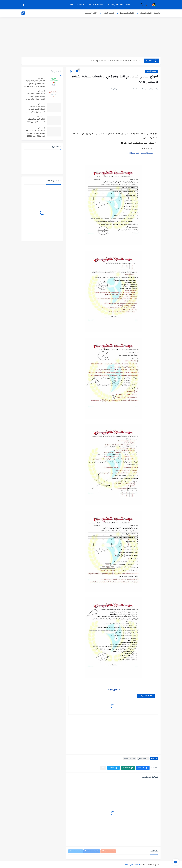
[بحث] (23, 13)
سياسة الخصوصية (77, 5)
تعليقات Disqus (76, 851)
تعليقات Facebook (92, 851)
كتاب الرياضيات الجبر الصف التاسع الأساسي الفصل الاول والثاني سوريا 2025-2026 (35, 134)
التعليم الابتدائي (146, 13)
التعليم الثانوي (109, 13)
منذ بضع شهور (39, 117)
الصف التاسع (152, 71)
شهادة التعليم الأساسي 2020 (140, 153)
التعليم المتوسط (127, 13)
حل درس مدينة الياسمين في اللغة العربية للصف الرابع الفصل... (115, 61)
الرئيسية (157, 13)
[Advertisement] (91, 37)
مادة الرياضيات (129, 759)
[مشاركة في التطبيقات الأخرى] (103, 768)
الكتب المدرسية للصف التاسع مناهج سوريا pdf (36, 121)
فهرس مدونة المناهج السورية (119, 5)
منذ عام (41, 78)
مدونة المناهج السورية (132, 865)
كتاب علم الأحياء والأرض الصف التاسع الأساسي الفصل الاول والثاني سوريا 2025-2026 (35, 97)
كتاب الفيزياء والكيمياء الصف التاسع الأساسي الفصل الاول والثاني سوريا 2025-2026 (35, 110)
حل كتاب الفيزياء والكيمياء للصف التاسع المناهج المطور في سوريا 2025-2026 (34, 84)
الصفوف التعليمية (96, 5)
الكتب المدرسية (91, 13)
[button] (143, 768)
